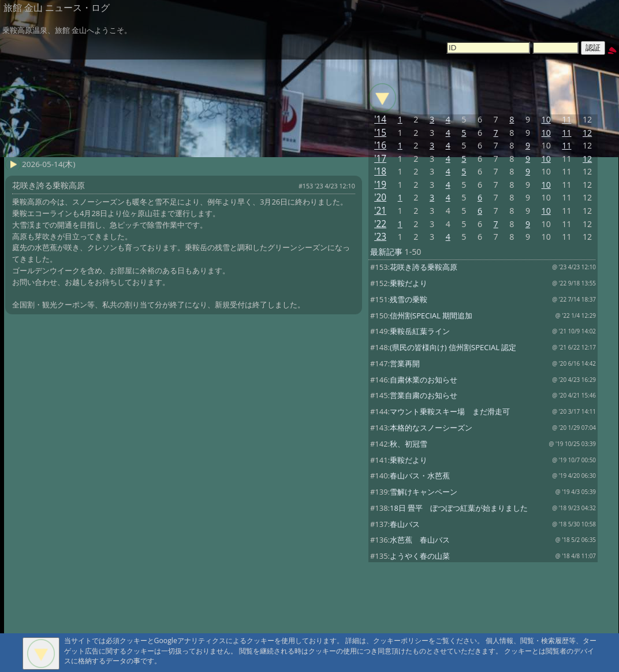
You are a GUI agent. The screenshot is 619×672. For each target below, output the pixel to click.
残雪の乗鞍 (409, 299)
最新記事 (386, 252)
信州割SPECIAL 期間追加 (431, 315)
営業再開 (405, 363)
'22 (380, 224)
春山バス (405, 524)
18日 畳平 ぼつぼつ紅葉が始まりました (459, 508)
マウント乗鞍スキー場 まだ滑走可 (450, 411)
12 (587, 133)
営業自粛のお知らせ (424, 395)
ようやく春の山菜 (420, 556)
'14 (380, 119)
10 (546, 119)
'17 (380, 159)
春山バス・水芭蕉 (420, 476)
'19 (380, 185)
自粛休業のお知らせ (424, 380)
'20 (380, 197)
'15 (380, 133)
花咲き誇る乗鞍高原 (424, 267)
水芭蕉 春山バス (420, 540)
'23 (380, 237)
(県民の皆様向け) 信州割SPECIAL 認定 (453, 347)
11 (566, 119)
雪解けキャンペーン (424, 492)
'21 (380, 211)
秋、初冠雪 (409, 444)
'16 (380, 145)
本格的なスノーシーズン (431, 428)
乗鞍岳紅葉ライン (420, 331)
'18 (380, 171)
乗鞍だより (409, 283)
